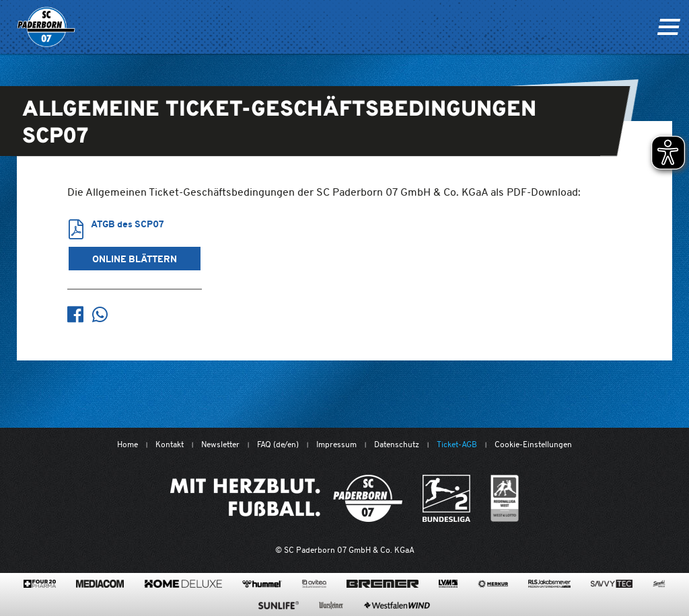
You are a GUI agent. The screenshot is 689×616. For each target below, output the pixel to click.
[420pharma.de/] (40, 584)
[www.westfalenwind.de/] (397, 605)
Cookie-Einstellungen (533, 444)
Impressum (336, 444)
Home (128, 444)
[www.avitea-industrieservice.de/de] (314, 584)
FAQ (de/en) (278, 444)
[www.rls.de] (549, 584)
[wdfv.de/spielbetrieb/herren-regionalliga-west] (505, 498)
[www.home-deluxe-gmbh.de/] (183, 584)
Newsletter (220, 444)
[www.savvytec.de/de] (612, 584)
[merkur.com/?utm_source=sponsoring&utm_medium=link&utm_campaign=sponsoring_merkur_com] (493, 584)
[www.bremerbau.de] (383, 584)
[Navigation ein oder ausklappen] (668, 27)
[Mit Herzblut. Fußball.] (286, 498)
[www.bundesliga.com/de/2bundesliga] (446, 498)
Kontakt (170, 444)
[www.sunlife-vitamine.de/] (279, 605)
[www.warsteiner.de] (331, 605)
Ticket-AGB (457, 444)
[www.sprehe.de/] (659, 584)
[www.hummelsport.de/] (262, 584)
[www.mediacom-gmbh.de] (100, 584)
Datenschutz (397, 444)
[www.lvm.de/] (448, 584)
